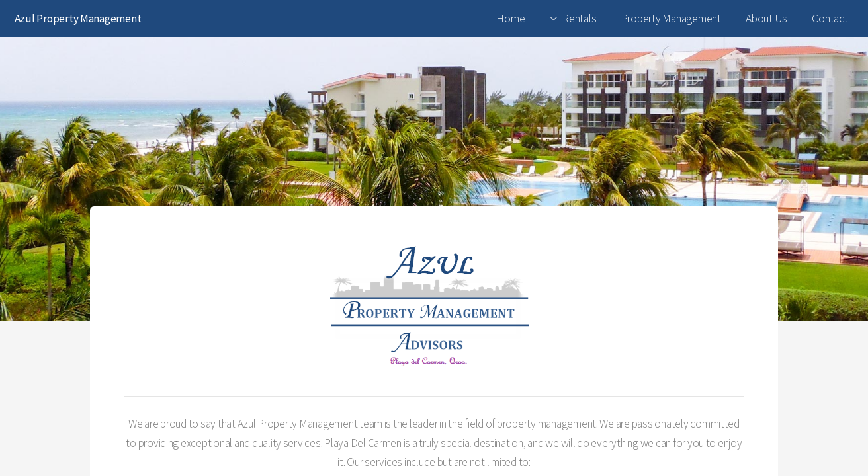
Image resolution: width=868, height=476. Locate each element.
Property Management (671, 19)
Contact (830, 19)
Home (510, 19)
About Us (766, 19)
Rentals (579, 19)
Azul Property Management (78, 19)
